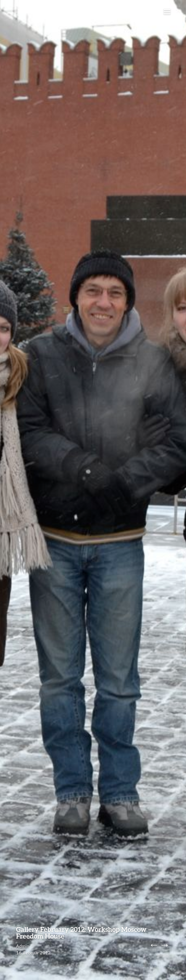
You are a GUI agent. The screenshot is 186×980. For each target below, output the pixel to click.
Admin (23, 946)
